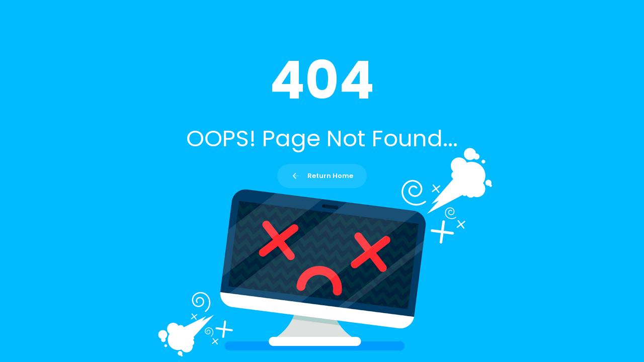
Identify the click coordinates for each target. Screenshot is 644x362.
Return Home (322, 176)
